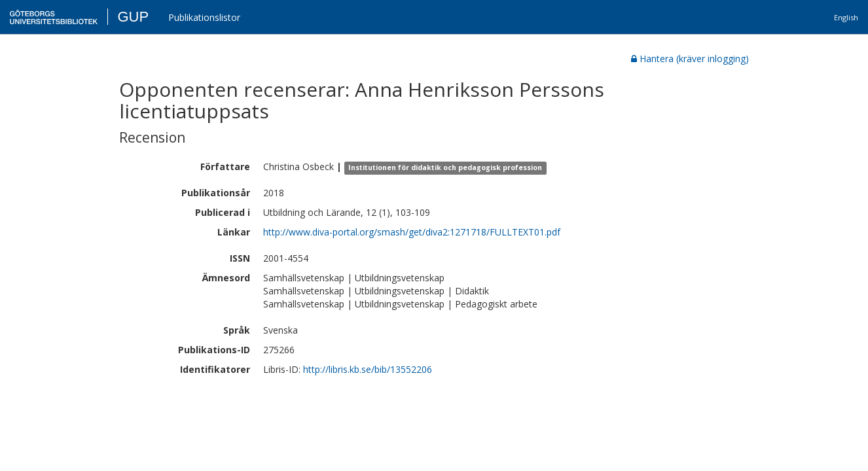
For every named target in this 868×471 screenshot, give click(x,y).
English (846, 17)
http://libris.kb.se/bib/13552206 (368, 369)
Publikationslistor (204, 17)
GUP (133, 17)
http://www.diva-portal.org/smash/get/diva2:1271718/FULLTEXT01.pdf (412, 232)
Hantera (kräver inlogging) (690, 59)
